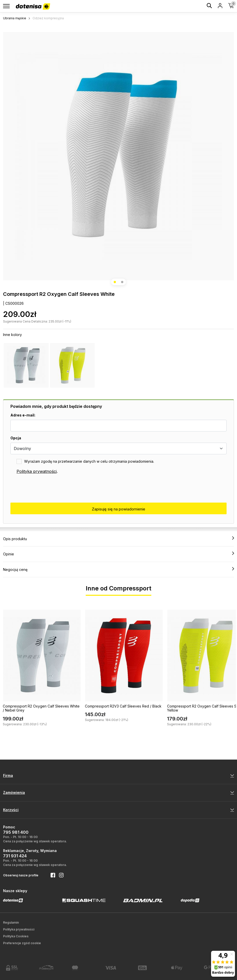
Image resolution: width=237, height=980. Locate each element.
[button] (115, 282)
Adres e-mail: (23, 415)
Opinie (118, 554)
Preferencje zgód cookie (22, 943)
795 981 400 (16, 832)
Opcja (16, 438)
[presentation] (49, 489)
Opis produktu (118, 539)
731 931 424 (15, 856)
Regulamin (11, 922)
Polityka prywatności (37, 471)
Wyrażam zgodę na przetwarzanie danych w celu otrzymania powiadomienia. (89, 461)
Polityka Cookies (16, 936)
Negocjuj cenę (118, 569)
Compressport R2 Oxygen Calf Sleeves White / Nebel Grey (41, 708)
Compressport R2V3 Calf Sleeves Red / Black (123, 706)
